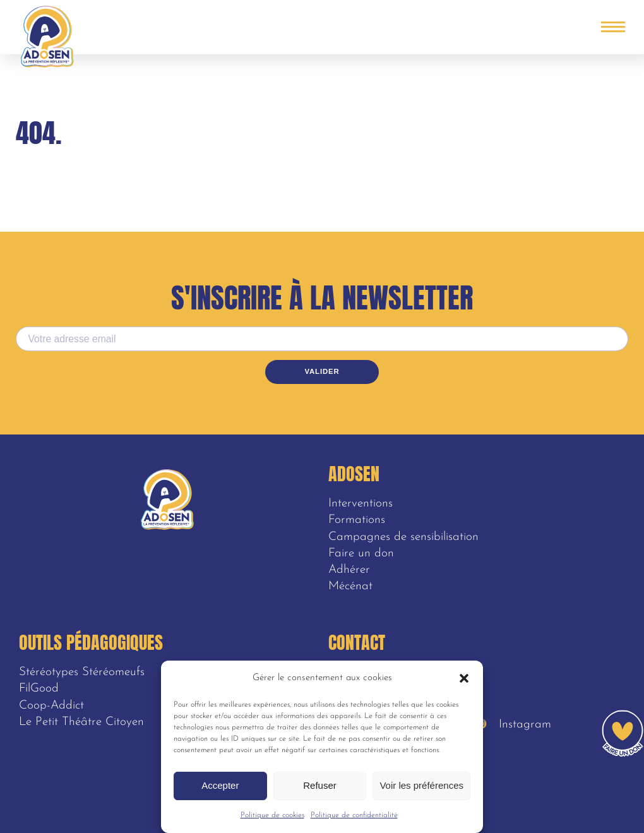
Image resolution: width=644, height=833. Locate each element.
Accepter (220, 785)
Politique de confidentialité (354, 815)
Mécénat (350, 586)
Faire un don (361, 554)
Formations (357, 520)
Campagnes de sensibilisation (403, 537)
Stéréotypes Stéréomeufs (82, 672)
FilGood (39, 689)
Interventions (361, 504)
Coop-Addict (51, 706)
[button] (464, 678)
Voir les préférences (421, 785)
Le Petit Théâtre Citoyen (81, 722)
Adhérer (349, 570)
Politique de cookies (272, 815)
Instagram (514, 725)
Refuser (320, 785)
